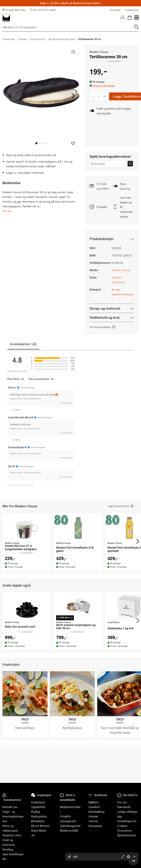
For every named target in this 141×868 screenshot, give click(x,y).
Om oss (122, 802)
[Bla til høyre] (73, 96)
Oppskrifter (38, 807)
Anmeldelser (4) (23, 344)
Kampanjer (95, 826)
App (120, 816)
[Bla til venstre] (10, 96)
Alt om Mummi (40, 826)
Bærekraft (124, 807)
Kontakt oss (10, 807)
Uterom (93, 821)
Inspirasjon (38, 802)
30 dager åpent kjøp (14, 10)
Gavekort (94, 807)
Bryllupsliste (39, 816)
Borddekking (96, 812)
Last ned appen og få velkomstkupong (126, 207)
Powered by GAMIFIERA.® (21, 485)
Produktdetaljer (102, 239)
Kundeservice (132, 10)
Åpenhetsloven (127, 835)
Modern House (99, 52)
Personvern (125, 831)
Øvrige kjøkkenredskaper (62, 39)
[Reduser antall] (93, 96)
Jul (33, 835)
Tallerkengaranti (70, 826)
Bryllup (36, 812)
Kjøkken (23, 39)
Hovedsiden (9, 39)
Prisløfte (102, 207)
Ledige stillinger (127, 812)
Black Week (38, 831)
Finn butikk (115, 10)
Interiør (93, 816)
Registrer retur (12, 835)
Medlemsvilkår (69, 831)
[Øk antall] (105, 96)
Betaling (8, 849)
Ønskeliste (38, 821)
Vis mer (7, 211)
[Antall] (99, 96)
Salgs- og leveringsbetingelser (13, 816)
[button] (73, 143)
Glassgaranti (68, 821)
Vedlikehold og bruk (105, 317)
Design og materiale (105, 308)
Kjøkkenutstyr (38, 39)
